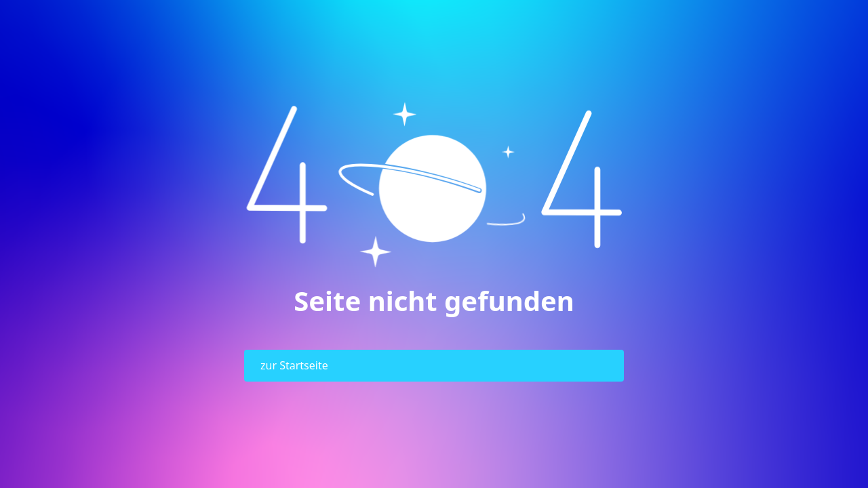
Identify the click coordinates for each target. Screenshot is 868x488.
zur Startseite (294, 365)
